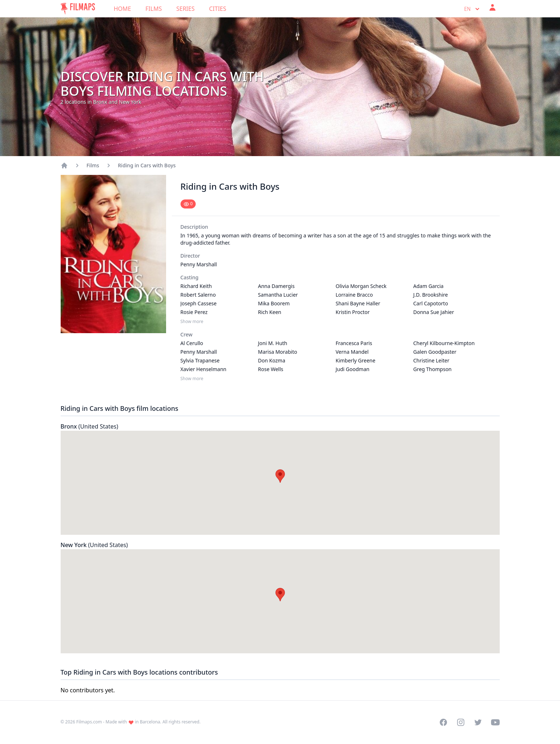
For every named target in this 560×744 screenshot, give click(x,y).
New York (94, 545)
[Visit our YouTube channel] (495, 722)
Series (185, 9)
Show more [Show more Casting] (192, 322)
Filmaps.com (89, 722)
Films (154, 9)
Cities (218, 9)
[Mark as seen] (188, 204)
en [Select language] (473, 9)
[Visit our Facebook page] (443, 722)
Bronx (90, 426)
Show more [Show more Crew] (192, 379)
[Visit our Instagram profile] (461, 722)
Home (122, 9)
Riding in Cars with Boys (147, 165)
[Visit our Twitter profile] (478, 722)
